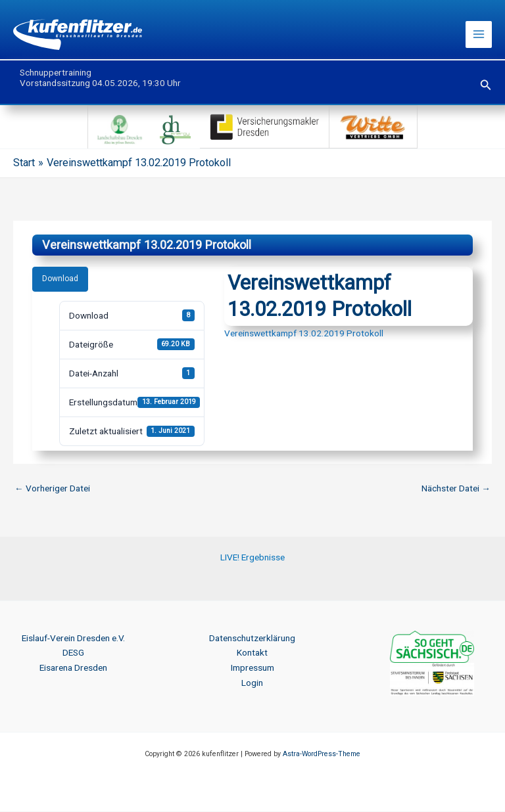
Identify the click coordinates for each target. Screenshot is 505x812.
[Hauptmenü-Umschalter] (479, 35)
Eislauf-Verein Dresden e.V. (73, 639)
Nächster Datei (456, 489)
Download (60, 279)
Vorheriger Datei (52, 489)
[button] (486, 86)
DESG (73, 653)
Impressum (252, 668)
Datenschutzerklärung (252, 639)
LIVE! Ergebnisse (252, 558)
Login (252, 683)
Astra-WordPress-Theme (322, 755)
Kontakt (252, 653)
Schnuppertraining (56, 73)
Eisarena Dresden (73, 668)
